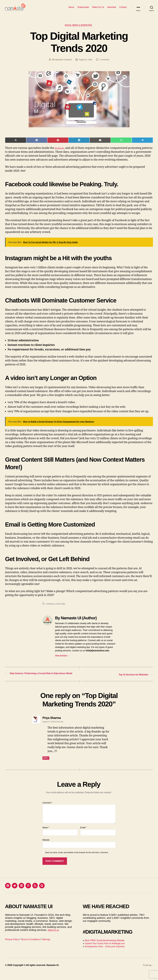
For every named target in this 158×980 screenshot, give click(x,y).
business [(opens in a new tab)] (60, 153)
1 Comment (105, 64)
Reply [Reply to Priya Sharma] (46, 766)
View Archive (62, 660)
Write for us (54, 938)
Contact (123, 9)
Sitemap (52, 947)
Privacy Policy (13, 947)
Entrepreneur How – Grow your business (108, 954)
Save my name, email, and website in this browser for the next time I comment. (77, 860)
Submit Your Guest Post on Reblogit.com (108, 951)
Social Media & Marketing (79, 30)
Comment (47, 810)
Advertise (112, 9)
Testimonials (83, 9)
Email (83, 835)
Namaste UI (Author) (63, 64)
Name (46, 835)
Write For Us (98, 9)
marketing (50, 608)
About (71, 9)
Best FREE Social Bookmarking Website (108, 948)
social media (61, 608)
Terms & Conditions (34, 947)
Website (46, 848)
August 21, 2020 (86, 64)
